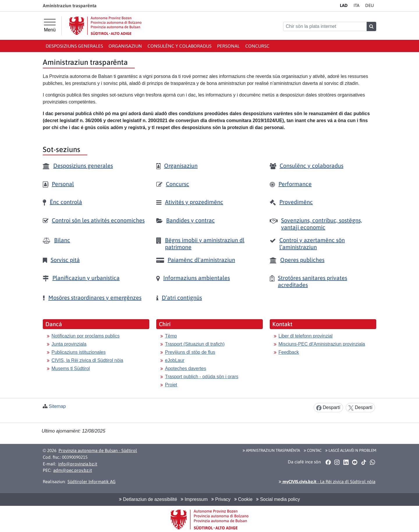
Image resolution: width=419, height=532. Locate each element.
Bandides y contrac (190, 220)
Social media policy (278, 499)
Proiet (171, 385)
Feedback (289, 352)
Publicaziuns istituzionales (79, 352)
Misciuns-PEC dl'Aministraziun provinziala (322, 344)
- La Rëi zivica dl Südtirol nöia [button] (327, 482)
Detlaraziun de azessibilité (148, 499)
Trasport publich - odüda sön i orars (202, 377)
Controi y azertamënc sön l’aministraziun (312, 243)
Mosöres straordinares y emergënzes (95, 298)
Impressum (194, 499)
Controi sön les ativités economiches (98, 220)
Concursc (257, 46)
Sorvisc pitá (65, 260)
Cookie (243, 499)
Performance (295, 184)
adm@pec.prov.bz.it (73, 470)
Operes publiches (302, 260)
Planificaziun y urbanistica (86, 278)
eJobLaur (175, 360)
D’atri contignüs (182, 298)
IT (356, 5)
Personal (228, 46)
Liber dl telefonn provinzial (306, 336)
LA (344, 5)
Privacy (221, 499)
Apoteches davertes (185, 368)
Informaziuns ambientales (197, 278)
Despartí (328, 408)
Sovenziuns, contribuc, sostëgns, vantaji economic (322, 224)
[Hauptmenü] (50, 26)
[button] (328, 462)
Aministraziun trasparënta (271, 450)
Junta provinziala (69, 344)
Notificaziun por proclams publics (86, 336)
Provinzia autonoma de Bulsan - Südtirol (98, 450)
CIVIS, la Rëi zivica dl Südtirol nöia (87, 360)
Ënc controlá (66, 202)
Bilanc (62, 240)
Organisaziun (125, 46)
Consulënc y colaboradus (180, 46)
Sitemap (57, 406)
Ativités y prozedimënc (194, 202)
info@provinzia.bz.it (78, 464)
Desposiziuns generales (74, 46)
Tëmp (171, 336)
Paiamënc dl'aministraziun (201, 260)
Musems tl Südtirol (71, 368)
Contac (313, 450)
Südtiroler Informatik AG (92, 482)
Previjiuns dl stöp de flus (190, 352)
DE (370, 5)
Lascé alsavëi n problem (351, 450)
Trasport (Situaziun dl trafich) (195, 344)
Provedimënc (296, 202)
